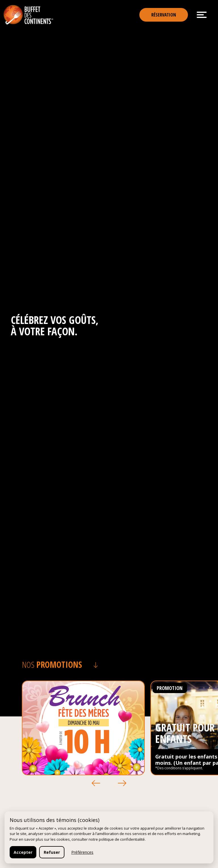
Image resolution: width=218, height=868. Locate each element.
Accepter (23, 852)
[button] (96, 783)
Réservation (164, 15)
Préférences (82, 852)
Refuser (52, 852)
